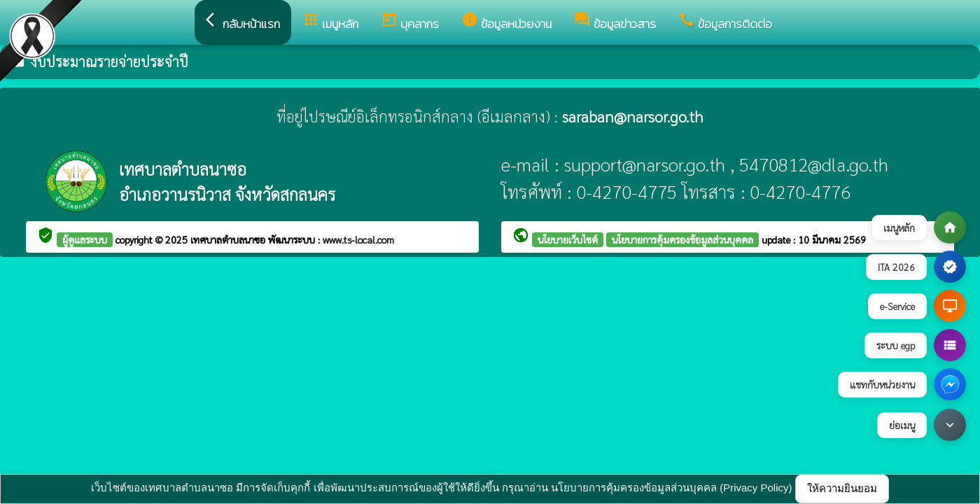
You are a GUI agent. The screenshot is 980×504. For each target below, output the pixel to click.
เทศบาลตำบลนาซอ (229, 239)
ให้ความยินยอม (842, 488)
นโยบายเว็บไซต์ (568, 239)
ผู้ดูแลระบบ (85, 239)
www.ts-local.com (358, 239)
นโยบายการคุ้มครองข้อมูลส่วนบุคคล (682, 239)
